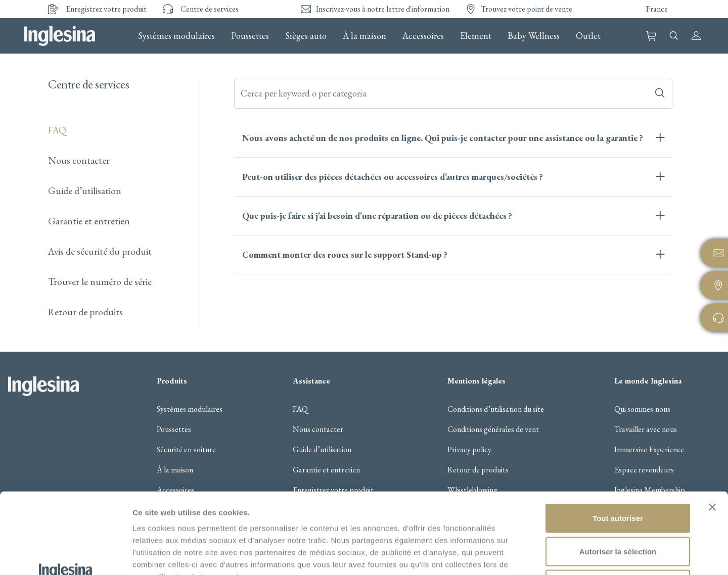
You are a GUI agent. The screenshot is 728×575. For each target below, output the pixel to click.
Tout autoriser (618, 442)
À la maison (365, 36)
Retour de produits (85, 312)
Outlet (588, 36)
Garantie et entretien (89, 221)
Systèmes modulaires (176, 36)
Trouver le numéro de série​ (100, 282)
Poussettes (250, 36)
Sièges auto (306, 36)
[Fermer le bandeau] (712, 432)
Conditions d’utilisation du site (496, 409)
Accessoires (423, 36)
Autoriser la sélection (618, 476)
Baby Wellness (534, 36)
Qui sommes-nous (642, 409)
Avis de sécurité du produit (100, 251)
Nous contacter (79, 160)
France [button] (657, 9)
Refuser (618, 509)
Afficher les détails (557, 555)
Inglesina (60, 36)
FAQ (57, 130)
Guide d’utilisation (85, 191)
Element (476, 36)
